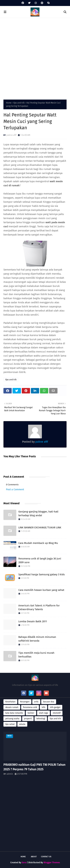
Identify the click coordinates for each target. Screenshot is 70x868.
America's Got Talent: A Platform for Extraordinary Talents (39, 607)
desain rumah (12, 707)
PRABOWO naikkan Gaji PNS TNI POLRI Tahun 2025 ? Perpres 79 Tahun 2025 (34, 767)
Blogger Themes (52, 862)
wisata (22, 724)
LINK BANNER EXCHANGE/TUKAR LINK (40, 527)
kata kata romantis (14, 713)
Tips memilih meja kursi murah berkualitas (36, 655)
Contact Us (46, 857)
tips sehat (10, 724)
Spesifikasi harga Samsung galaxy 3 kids (42, 574)
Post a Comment (15, 489)
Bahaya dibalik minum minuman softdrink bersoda (37, 639)
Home (9, 103)
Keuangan (25, 702)
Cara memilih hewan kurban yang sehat (41, 590)
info (43, 707)
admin (10, 774)
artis (36, 702)
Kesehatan (10, 702)
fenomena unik (30, 707)
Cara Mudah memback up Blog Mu (38, 543)
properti (28, 719)
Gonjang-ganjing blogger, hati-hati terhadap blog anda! (38, 514)
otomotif (57, 713)
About (34, 857)
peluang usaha (12, 719)
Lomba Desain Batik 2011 (33, 621)
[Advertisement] (35, 58)
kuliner (31, 713)
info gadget (55, 707)
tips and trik (19, 103)
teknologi (41, 719)
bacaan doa (49, 702)
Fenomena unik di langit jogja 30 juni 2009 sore (40, 561)
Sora (24, 862)
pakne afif (11, 135)
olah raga (43, 713)
